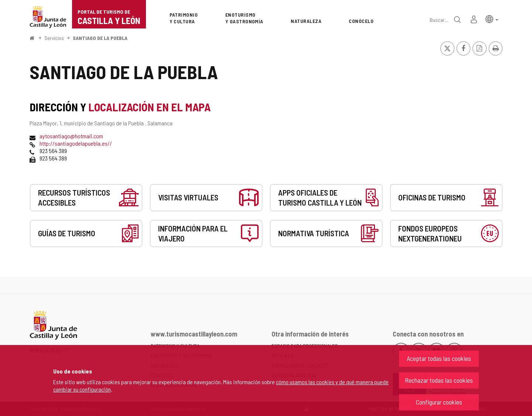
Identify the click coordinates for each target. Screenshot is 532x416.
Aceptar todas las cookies (439, 358)
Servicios (54, 38)
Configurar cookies (439, 402)
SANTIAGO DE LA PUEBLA (100, 38)
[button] (492, 19)
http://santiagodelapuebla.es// (76, 143)
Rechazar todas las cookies (439, 380)
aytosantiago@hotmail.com (71, 136)
